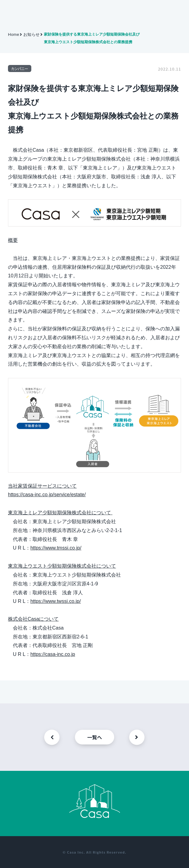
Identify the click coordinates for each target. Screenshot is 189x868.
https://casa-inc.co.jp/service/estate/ (47, 495)
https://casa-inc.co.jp (53, 654)
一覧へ (94, 737)
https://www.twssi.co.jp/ (56, 601)
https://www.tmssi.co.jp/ (56, 548)
